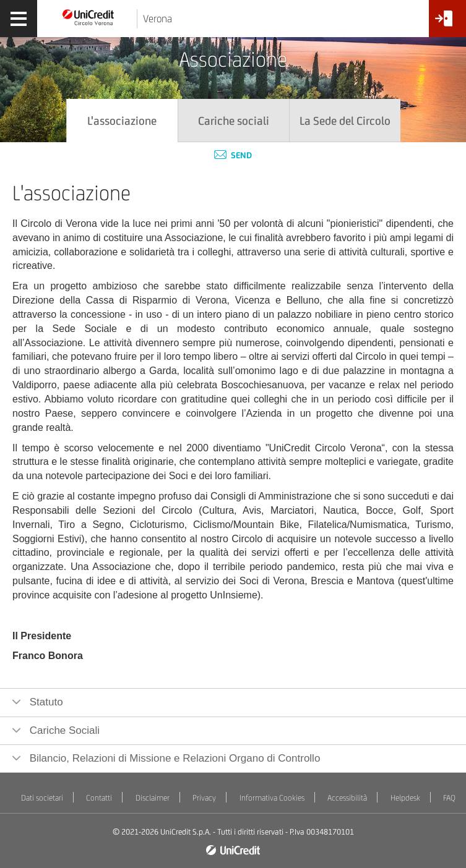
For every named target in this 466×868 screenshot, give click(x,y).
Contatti (99, 798)
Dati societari (42, 798)
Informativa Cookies (272, 798)
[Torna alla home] (88, 17)
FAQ (449, 798)
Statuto (45, 702)
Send (233, 155)
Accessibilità (347, 798)
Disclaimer (153, 798)
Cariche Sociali (63, 730)
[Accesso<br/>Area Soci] (447, 23)
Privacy (204, 798)
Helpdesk (405, 798)
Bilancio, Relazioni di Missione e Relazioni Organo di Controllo (173, 758)
